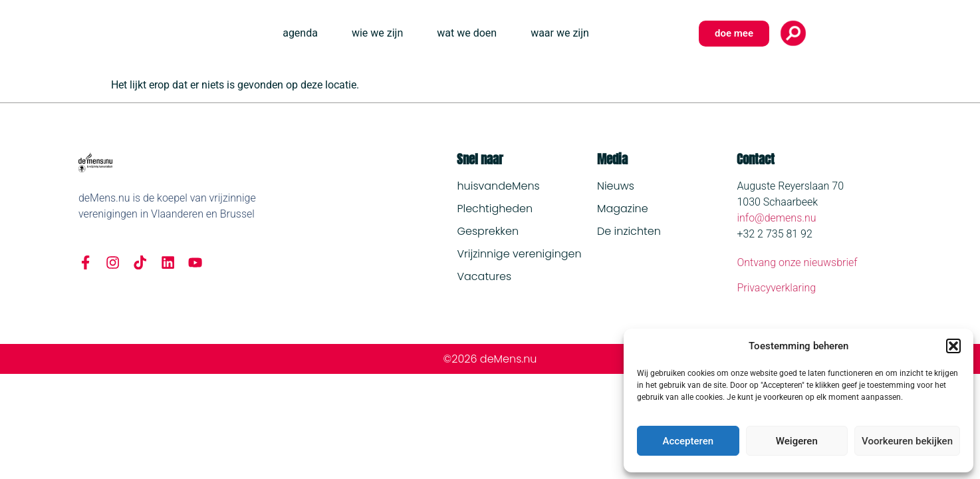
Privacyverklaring (776, 288)
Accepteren (688, 441)
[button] (953, 346)
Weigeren (797, 441)
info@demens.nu (776, 218)
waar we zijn (560, 33)
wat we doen (467, 33)
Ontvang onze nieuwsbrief (797, 262)
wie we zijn (377, 33)
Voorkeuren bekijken (907, 441)
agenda (300, 33)
